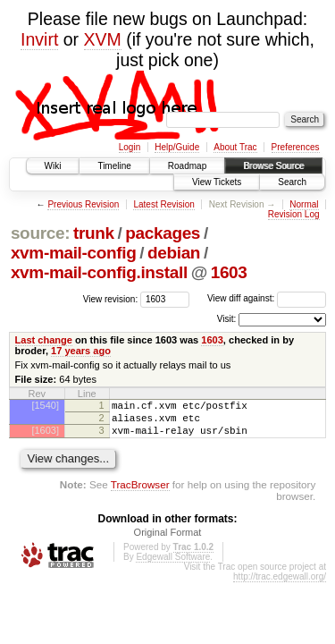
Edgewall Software (173, 565)
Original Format (168, 540)
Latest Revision (163, 204)
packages (163, 233)
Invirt (39, 39)
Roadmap (187, 166)
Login (130, 147)
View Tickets (217, 182)
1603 (229, 272)
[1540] (45, 405)
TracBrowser (140, 492)
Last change (44, 340)
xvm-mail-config (74, 253)
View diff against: (267, 298)
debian (174, 253)
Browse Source (273, 166)
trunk (94, 233)
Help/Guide (177, 147)
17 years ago (81, 351)
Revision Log (294, 214)
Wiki (53, 166)
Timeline (114, 166)
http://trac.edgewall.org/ (280, 585)
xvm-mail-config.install (99, 272)
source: (40, 233)
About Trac (235, 147)
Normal (304, 204)
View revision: (111, 298)
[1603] (45, 436)
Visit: (227, 319)
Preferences (296, 147)
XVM (103, 39)
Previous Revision (83, 204)
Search (292, 182)
